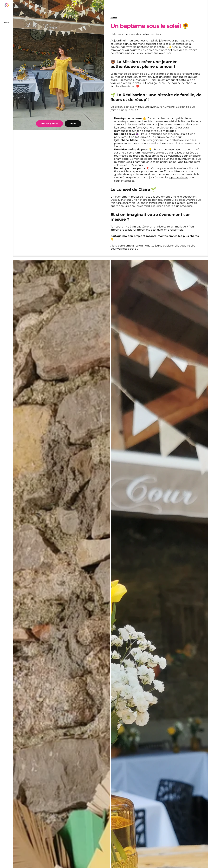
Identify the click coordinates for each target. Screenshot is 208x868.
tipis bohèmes (179, 177)
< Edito (114, 18)
